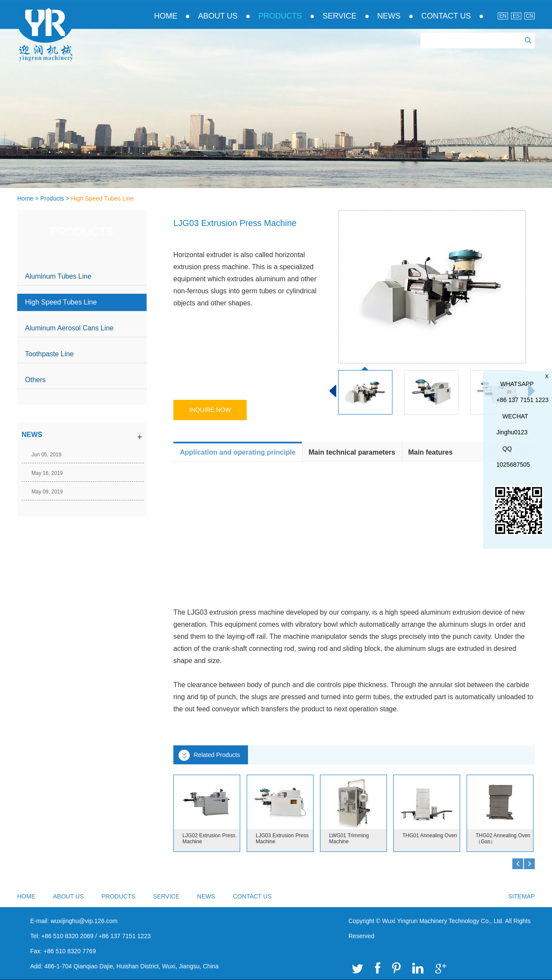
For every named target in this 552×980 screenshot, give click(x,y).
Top (527, 852)
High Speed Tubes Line (103, 198)
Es (516, 16)
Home (166, 16)
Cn (529, 16)
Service (340, 16)
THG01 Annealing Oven (430, 836)
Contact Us (446, 16)
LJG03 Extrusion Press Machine (282, 839)
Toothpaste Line (49, 354)
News (389, 16)
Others (35, 380)
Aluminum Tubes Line (58, 276)
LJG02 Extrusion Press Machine (209, 839)
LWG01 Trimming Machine (349, 839)
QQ (507, 449)
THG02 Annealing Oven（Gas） (503, 839)
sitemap (522, 896)
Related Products (217, 755)
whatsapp (517, 384)
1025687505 (513, 465)
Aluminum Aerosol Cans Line (69, 328)
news (32, 435)
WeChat (515, 416)
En (503, 16)
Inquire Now (210, 410)
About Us (218, 16)
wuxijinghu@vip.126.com (84, 921)
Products (280, 16)
